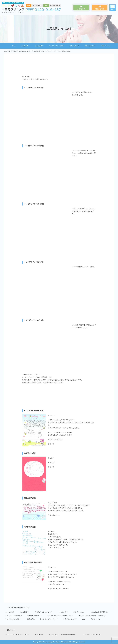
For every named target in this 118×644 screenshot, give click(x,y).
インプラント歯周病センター (92, 635)
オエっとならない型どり (14, 619)
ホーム (14, 46)
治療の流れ (31, 619)
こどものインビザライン (14, 616)
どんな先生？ (25, 46)
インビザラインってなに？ (43, 612)
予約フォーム (105, 46)
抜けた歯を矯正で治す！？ (49, 619)
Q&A (84, 619)
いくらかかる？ (74, 46)
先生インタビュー (90, 46)
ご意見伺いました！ (70, 619)
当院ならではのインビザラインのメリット (93, 616)
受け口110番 (39, 635)
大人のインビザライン (35, 616)
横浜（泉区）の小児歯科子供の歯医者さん (63, 635)
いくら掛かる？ (63, 612)
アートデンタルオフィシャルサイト (17, 635)
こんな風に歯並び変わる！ (100, 612)
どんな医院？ (39, 46)
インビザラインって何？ (56, 46)
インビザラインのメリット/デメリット (60, 616)
